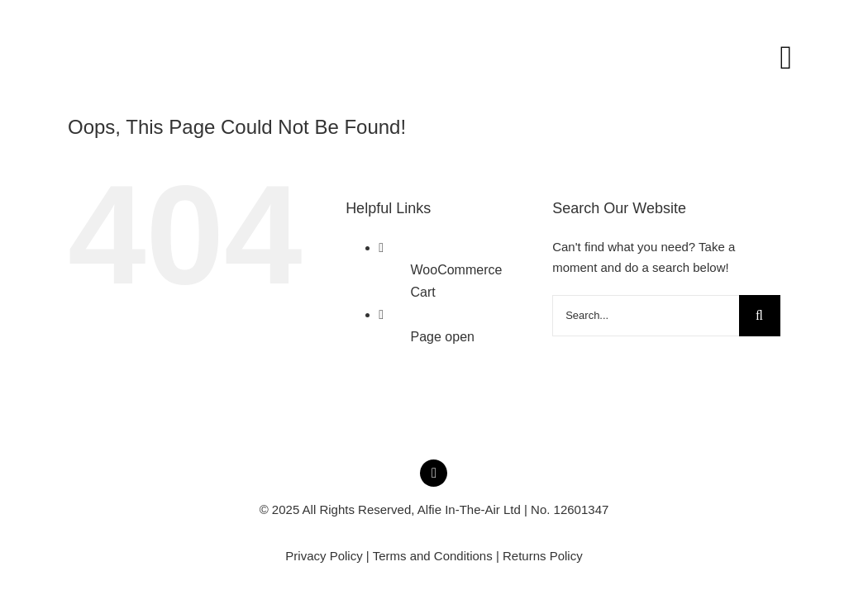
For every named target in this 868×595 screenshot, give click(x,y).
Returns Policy (543, 556)
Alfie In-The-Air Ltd (469, 509)
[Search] (760, 316)
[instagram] (434, 473)
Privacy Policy (324, 556)
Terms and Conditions (433, 556)
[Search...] (645, 316)
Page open (443, 337)
